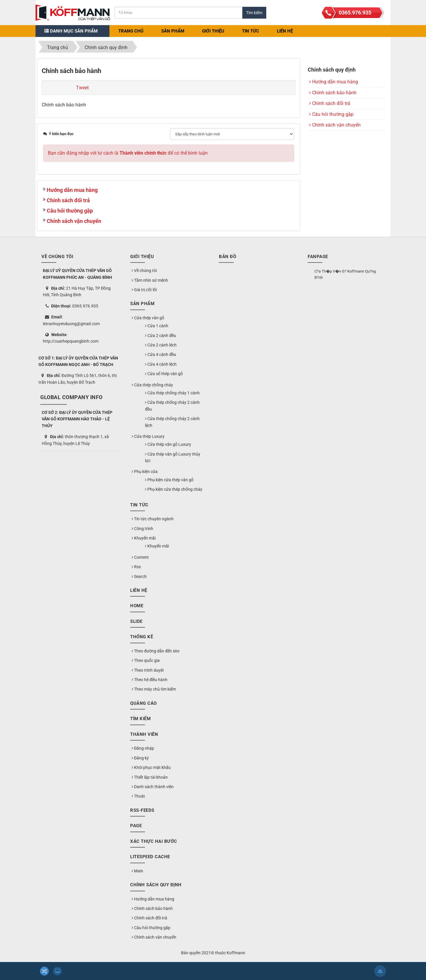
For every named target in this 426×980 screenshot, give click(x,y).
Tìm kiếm (140, 719)
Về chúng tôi (144, 270)
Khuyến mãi (144, 538)
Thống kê (142, 637)
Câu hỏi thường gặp (70, 211)
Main (137, 871)
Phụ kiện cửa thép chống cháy (174, 489)
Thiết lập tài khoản (150, 777)
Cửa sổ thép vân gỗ (164, 374)
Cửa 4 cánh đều (160, 354)
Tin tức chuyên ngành (153, 519)
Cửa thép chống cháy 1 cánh (172, 393)
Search (139, 576)
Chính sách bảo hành (333, 93)
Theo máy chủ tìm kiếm (154, 689)
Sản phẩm (173, 31)
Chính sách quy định (156, 885)
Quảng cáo (143, 703)
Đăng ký (140, 758)
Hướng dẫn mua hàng (72, 190)
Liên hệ (285, 31)
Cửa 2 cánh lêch (161, 345)
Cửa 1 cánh (157, 326)
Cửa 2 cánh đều (160, 336)
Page (136, 826)
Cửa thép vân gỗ (148, 318)
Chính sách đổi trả (68, 200)
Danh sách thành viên (153, 787)
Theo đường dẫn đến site (155, 651)
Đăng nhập (143, 748)
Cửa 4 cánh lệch (161, 364)
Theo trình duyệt (148, 670)
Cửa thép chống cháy (152, 385)
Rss (136, 567)
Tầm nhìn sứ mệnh (150, 280)
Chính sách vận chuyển (74, 221)
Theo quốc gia (146, 660)
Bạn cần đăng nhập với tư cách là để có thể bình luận (128, 153)
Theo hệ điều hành (150, 680)
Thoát (138, 796)
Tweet (82, 88)
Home (137, 606)
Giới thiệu (213, 31)
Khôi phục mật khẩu (151, 767)
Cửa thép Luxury (148, 436)
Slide (136, 621)
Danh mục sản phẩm (71, 31)
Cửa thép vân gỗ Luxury (168, 444)
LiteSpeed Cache (150, 857)
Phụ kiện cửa (145, 472)
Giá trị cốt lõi (144, 290)
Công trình (142, 529)
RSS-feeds (142, 810)
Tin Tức (251, 31)
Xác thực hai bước (154, 841)
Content (140, 557)
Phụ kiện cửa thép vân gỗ (169, 480)
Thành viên (144, 734)
